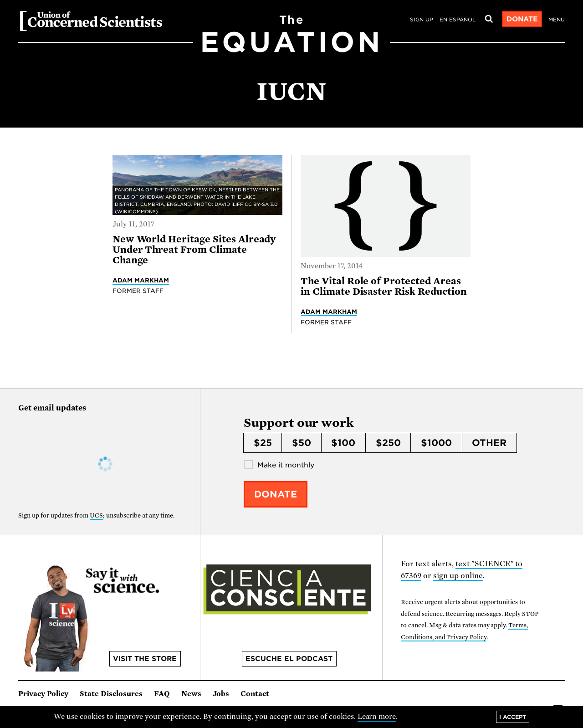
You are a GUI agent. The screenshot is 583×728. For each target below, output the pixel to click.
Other (489, 443)
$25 (263, 443)
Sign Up (422, 20)
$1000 (436, 443)
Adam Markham (141, 280)
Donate (522, 19)
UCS (96, 515)
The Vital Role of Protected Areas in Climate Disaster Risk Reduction (384, 286)
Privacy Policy (43, 694)
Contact (255, 694)
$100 (343, 443)
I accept (513, 717)
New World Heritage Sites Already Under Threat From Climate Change (194, 250)
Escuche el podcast (289, 659)
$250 (388, 443)
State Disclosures (111, 694)
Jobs (221, 694)
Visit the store (145, 659)
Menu (557, 20)
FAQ (162, 694)
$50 (302, 443)
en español (458, 20)
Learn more (377, 717)
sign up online (458, 576)
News (191, 694)
